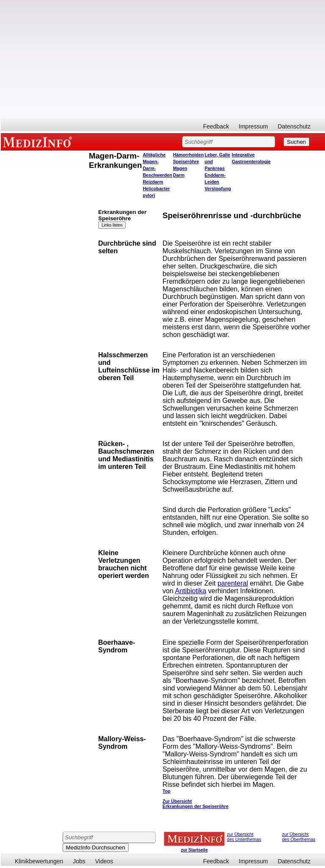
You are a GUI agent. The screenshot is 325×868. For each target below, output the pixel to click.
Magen (180, 168)
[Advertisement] (163, 59)
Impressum (253, 126)
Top (167, 791)
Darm (179, 175)
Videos (104, 861)
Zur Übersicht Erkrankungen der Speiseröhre (196, 804)
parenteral (233, 583)
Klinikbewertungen (39, 861)
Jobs (79, 861)
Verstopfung (218, 189)
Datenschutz (294, 126)
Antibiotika (190, 591)
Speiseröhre (186, 162)
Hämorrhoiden (189, 155)
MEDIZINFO (39, 142)
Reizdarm (153, 182)
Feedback (216, 126)
